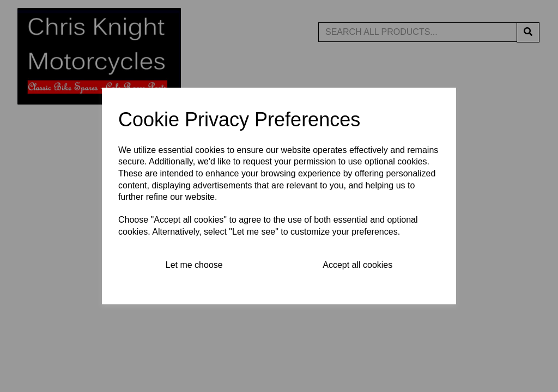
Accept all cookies (357, 265)
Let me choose (194, 265)
